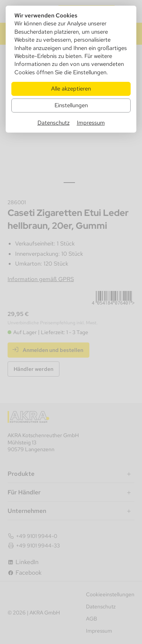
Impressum (91, 123)
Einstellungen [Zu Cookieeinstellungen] (71, 105)
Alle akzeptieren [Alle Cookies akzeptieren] (71, 88)
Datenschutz (54, 123)
